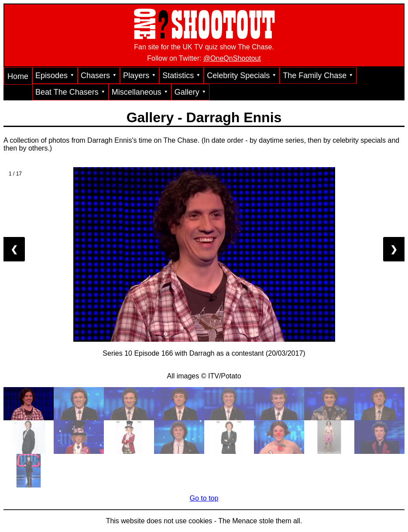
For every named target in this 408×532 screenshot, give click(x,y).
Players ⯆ (140, 76)
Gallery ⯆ (190, 92)
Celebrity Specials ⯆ (242, 76)
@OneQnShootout (232, 58)
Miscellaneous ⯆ (140, 92)
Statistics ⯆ (182, 76)
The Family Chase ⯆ (318, 76)
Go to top (204, 498)
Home (18, 76)
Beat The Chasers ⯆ (70, 92)
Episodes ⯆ (55, 76)
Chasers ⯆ (99, 76)
